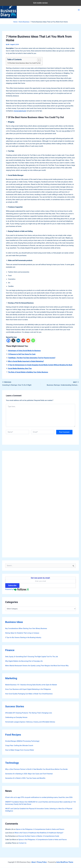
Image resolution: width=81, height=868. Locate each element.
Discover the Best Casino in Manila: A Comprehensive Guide (39, 836)
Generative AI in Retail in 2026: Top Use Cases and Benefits (25, 778)
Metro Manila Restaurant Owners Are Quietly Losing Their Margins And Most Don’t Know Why (37, 666)
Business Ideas (14, 622)
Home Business (24, 22)
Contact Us (23, 843)
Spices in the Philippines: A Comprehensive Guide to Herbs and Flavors (40, 829)
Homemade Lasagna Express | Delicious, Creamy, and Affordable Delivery (30, 722)
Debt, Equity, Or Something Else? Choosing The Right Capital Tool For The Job (32, 657)
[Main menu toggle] (79, 10)
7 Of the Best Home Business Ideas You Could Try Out (24, 63)
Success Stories (15, 707)
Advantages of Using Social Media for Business (24, 351)
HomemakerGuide (20, 111)
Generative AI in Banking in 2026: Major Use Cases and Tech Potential (29, 774)
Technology (12, 763)
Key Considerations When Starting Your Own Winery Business (26, 629)
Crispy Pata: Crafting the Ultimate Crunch (19, 746)
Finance (10, 650)
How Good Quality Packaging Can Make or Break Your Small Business (29, 694)
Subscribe (12, 586)
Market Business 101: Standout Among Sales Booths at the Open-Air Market (31, 685)
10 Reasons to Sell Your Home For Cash (22, 354)
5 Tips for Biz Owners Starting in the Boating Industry (23, 638)
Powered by (17, 590)
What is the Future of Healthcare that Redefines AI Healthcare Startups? (39, 833)
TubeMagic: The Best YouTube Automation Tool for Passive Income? (32, 358)
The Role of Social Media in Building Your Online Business (28, 372)
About (33, 862)
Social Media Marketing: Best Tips (20, 368)
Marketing (11, 678)
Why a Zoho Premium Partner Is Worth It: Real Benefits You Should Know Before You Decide (36, 769)
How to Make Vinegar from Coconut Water (20, 750)
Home (15, 22)
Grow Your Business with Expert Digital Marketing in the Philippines (28, 689)
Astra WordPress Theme (65, 862)
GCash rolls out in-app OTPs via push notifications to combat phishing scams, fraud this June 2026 (39, 797)
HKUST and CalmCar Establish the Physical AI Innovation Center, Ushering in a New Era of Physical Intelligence (39, 810)
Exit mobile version (40, 3)
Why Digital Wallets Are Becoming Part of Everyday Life (24, 661)
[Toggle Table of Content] (38, 60)
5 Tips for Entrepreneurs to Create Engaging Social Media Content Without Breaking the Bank (40, 365)
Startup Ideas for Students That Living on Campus (22, 633)
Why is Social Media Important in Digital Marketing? (26, 361)
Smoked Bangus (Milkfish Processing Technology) (22, 741)
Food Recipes (13, 735)
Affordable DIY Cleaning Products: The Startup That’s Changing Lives (29, 713)
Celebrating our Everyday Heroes (16, 718)
